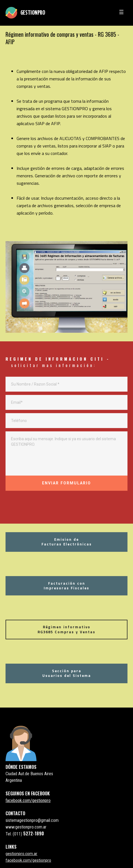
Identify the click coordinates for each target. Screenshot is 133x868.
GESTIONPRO (33, 13)
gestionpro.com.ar (21, 854)
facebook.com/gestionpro (28, 800)
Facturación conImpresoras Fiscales (66, 586)
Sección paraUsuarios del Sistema (67, 673)
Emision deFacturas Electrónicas (67, 542)
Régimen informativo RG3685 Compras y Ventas (66, 629)
